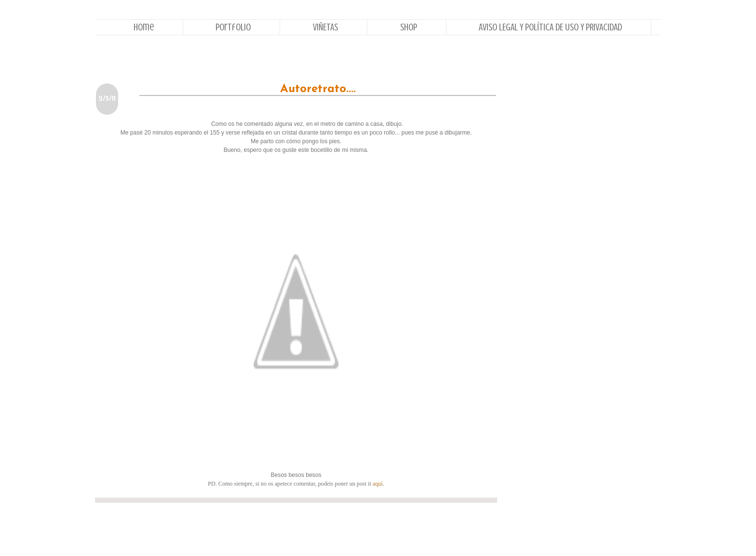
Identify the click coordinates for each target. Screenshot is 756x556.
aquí (378, 484)
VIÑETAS (325, 27)
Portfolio (233, 27)
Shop (409, 27)
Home (144, 27)
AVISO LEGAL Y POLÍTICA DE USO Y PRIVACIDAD (550, 27)
